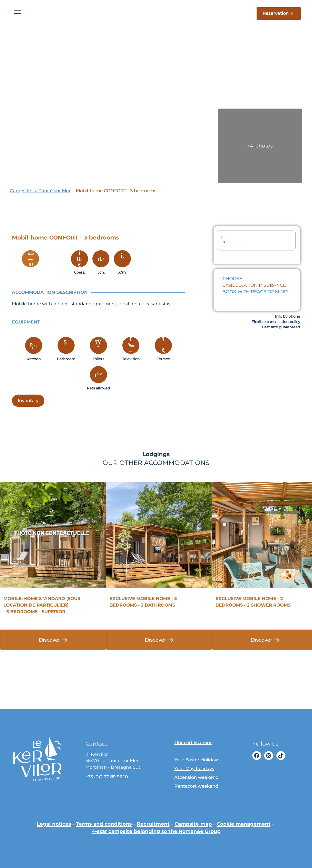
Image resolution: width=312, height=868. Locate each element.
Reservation (276, 13)
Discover (49, 640)
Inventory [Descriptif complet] (28, 401)
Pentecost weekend (196, 786)
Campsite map (193, 824)
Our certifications (193, 743)
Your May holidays (194, 769)
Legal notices (54, 824)
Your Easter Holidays (197, 760)
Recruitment (153, 824)
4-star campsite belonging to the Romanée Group (156, 831)
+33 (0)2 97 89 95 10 (107, 777)
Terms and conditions (104, 824)
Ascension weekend (196, 777)
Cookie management (244, 824)
